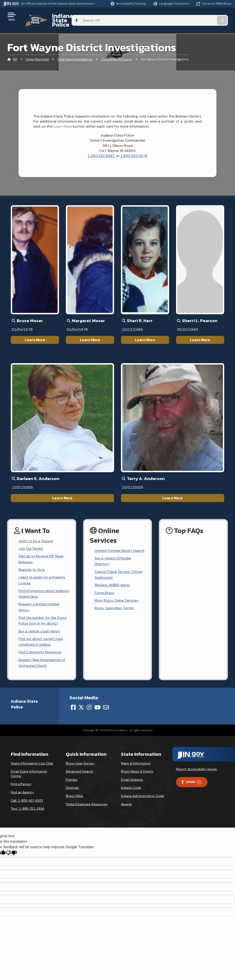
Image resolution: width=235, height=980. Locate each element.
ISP (15, 52)
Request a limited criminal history (40, 604)
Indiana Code (131, 788)
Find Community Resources (41, 652)
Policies (72, 780)
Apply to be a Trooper (37, 533)
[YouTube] (97, 708)
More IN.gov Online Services (117, 602)
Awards (126, 804)
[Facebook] (73, 708)
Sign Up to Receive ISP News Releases (42, 553)
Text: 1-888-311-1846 (27, 809)
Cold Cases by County (117, 52)
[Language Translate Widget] (172, 4)
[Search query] (206, 16)
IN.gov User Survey (80, 764)
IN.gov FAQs (74, 796)
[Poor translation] (11, 853)
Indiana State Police (73, 16)
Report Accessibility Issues (196, 769)
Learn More (35, 332)
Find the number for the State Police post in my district (43, 618)
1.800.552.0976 (134, 148)
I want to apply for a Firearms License (43, 575)
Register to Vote (32, 564)
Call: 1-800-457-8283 (27, 801)
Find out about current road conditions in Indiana (42, 640)
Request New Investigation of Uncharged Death (43, 663)
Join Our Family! (32, 542)
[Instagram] (89, 708)
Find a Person (21, 784)
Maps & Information (136, 764)
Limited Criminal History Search (114, 546)
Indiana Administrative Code (143, 796)
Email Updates (132, 780)
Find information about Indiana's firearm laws (38, 590)
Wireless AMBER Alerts (113, 586)
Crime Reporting (37, 52)
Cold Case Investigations (75, 52)
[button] (129, 4)
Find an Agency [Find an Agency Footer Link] (22, 793)
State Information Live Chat (32, 764)
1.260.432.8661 (101, 148)
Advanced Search (79, 772)
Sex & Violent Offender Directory (114, 561)
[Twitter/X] (81, 708)
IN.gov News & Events (137, 772)
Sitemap (72, 788)
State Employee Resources (87, 804)
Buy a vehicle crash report (40, 629)
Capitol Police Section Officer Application (119, 575)
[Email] (106, 708)
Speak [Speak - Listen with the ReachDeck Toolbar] (191, 782)
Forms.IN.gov (105, 594)
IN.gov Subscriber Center (115, 610)
